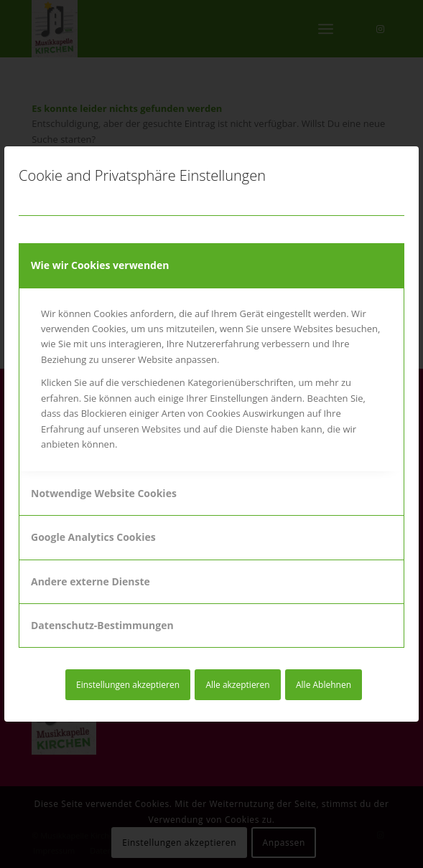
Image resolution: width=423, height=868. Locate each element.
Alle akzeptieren (237, 685)
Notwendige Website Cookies (104, 493)
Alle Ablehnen (324, 685)
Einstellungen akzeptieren (128, 685)
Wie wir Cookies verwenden (100, 265)
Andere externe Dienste (90, 581)
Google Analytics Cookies (93, 537)
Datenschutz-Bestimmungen (102, 625)
